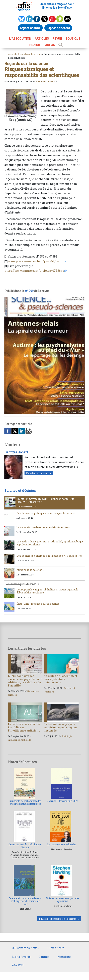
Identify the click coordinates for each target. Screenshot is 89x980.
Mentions (64, 957)
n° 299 (29, 291)
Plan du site (56, 948)
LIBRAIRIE (34, 45)
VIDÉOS (50, 45)
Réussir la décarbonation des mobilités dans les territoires (25, 802)
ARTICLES (42, 38)
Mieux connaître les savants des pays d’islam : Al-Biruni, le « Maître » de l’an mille (25, 681)
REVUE (57, 38)
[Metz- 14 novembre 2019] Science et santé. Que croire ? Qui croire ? (46, 500)
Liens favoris (21, 957)
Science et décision (46, 81)
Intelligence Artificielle (19, 740)
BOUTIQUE (73, 38)
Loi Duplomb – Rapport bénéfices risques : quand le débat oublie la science (47, 591)
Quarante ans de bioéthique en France (25, 846)
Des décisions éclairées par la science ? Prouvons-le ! (49, 556)
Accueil (12, 54)
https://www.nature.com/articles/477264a (34, 271)
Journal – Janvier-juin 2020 (63, 801)
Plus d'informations (37, 473)
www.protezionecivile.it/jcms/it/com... (36, 261)
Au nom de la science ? (30, 570)
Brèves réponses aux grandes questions (63, 900)
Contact (44, 957)
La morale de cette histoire (62, 844)
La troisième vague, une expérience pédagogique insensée (61, 727)
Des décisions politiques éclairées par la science (46, 513)
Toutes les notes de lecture (57, 919)
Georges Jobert (16, 452)
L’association (20, 38)
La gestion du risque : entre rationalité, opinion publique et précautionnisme (50, 543)
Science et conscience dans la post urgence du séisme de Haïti (25, 901)
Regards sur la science (30, 54)
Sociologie (67, 736)
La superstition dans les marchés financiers (43, 527)
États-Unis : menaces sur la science (38, 604)
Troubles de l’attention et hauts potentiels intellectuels (61, 679)
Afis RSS (18, 965)
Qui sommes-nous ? (26, 948)
